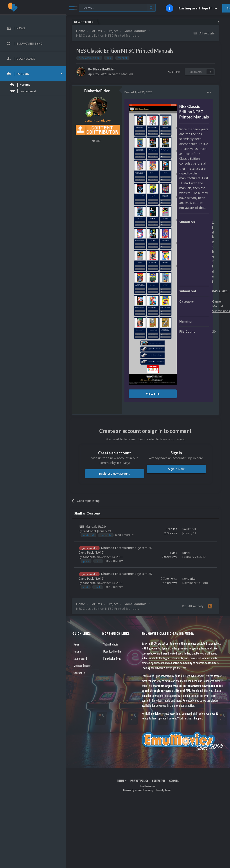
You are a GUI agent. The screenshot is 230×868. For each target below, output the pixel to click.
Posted (138, 92)
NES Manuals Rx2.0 (92, 526)
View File (153, 394)
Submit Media (111, 644)
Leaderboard (80, 658)
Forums (77, 651)
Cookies (174, 781)
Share (174, 72)
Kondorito (89, 557)
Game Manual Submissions (221, 306)
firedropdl (89, 531)
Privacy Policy (139, 781)
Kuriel (186, 553)
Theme (122, 781)
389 (96, 141)
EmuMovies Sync (112, 658)
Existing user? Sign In (198, 8)
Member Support (83, 665)
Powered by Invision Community (138, 790)
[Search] (117, 8)
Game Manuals (122, 74)
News (76, 644)
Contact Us (79, 673)
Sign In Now (176, 469)
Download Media (112, 651)
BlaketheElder (104, 69)
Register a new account (114, 473)
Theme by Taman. (164, 790)
